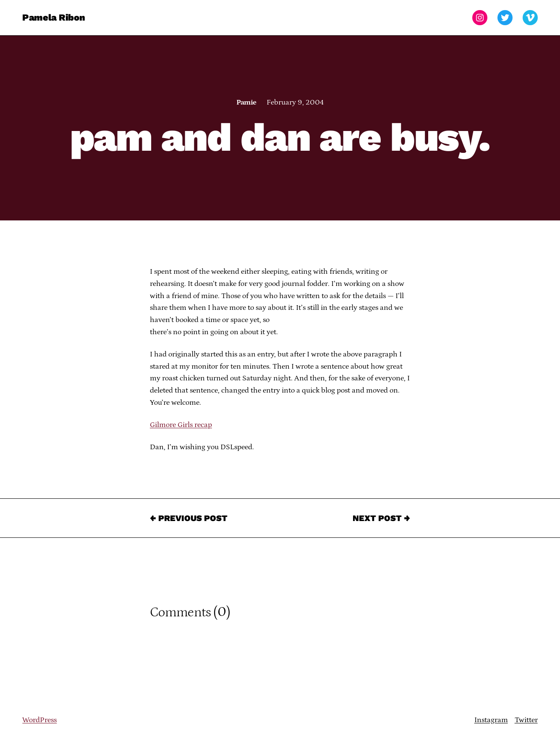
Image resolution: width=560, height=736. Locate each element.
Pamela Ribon (54, 17)
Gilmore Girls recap (181, 425)
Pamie (246, 102)
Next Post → (381, 518)
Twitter (526, 720)
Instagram (491, 720)
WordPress (39, 720)
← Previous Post (189, 518)
